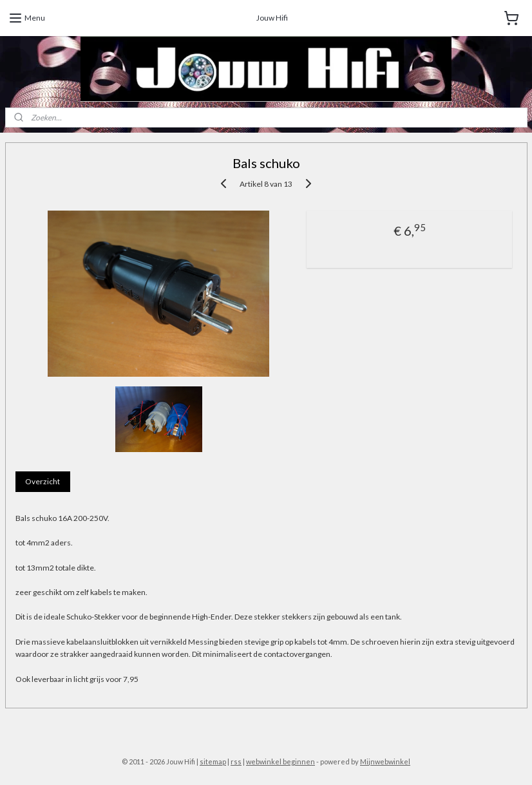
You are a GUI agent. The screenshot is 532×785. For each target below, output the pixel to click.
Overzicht (43, 481)
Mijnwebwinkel (385, 761)
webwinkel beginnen (280, 761)
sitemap (213, 761)
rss (236, 761)
